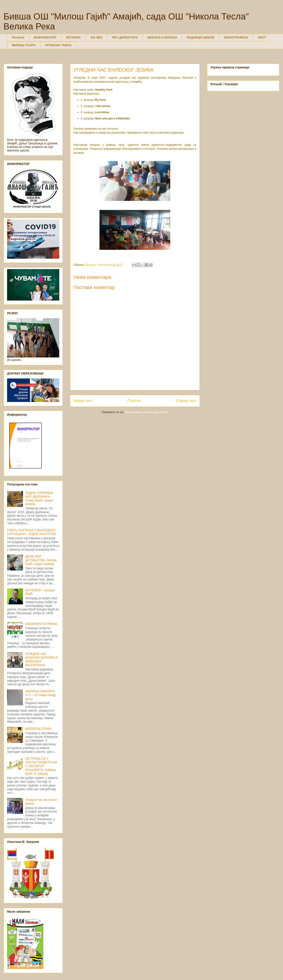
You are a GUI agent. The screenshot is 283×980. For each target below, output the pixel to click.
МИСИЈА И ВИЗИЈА (162, 37)
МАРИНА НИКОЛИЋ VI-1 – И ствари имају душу (41, 695)
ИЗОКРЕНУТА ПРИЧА (41, 624)
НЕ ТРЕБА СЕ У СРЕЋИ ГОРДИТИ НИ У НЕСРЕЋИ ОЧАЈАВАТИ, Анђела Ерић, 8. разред (41, 766)
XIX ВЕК (96, 37)
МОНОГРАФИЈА (236, 37)
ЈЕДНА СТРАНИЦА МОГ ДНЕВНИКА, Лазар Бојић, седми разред (39, 498)
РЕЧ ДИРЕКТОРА (125, 37)
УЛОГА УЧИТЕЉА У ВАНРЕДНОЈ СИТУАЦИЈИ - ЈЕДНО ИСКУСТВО (32, 532)
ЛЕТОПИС (74, 37)
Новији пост (83, 401)
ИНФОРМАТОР (45, 37)
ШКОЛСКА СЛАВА (39, 729)
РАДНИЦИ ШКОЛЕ (201, 37)
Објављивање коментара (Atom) (146, 412)
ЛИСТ (262, 37)
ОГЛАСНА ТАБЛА (58, 45)
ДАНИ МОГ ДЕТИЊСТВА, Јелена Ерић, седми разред (41, 560)
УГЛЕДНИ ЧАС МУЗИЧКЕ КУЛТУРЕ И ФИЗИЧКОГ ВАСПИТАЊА (41, 659)
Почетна (18, 37)
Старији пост (186, 401)
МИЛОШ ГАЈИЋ (24, 45)
